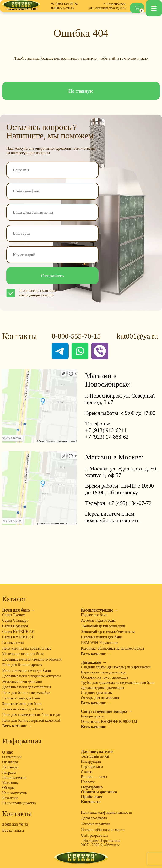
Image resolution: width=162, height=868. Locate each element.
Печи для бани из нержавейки (26, 692)
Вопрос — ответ (94, 777)
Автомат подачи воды (98, 620)
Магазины (10, 783)
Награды (9, 772)
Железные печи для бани (22, 682)
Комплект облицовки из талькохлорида (113, 648)
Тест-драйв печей (95, 756)
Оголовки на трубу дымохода (105, 677)
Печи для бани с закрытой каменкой (31, 720)
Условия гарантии (95, 824)
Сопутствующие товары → (107, 711)
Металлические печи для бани (27, 671)
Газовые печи (13, 643)
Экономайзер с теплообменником (108, 632)
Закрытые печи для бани (22, 704)
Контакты (91, 802)
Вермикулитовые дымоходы (104, 672)
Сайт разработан (94, 835)
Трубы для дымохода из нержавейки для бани (118, 683)
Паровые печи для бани (21, 698)
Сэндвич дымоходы (97, 693)
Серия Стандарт (15, 620)
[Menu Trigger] (154, 8)
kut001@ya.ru (137, 336)
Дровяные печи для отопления (27, 687)
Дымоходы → (94, 662)
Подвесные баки (94, 615)
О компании (12, 757)
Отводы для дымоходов (100, 698)
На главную (81, 91)
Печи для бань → (19, 610)
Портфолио (92, 787)
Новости (88, 782)
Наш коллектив (14, 793)
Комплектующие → (100, 610)
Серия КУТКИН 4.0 (18, 632)
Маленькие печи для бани (23, 654)
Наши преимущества (19, 803)
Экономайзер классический (103, 626)
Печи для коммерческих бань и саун (31, 715)
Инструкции (91, 761)
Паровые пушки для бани (102, 637)
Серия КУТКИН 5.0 (18, 637)
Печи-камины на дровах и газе (27, 648)
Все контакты (13, 830)
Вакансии (10, 798)
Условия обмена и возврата (103, 830)
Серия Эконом (14, 615)
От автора (10, 762)
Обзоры (8, 788)
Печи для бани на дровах (22, 665)
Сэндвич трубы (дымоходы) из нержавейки (116, 667)
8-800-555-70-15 (63, 8)
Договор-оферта (94, 818)
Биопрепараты (93, 716)
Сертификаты (92, 767)
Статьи (87, 772)
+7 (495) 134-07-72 (64, 4)
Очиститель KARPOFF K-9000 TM (109, 721)
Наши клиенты (14, 777)
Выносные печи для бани (22, 709)
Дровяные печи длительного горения (32, 659)
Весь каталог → (17, 726)
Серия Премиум (15, 626)
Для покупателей (97, 751)
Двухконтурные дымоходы (103, 688)
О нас (7, 752)
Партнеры (10, 767)
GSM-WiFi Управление (100, 643)
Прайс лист (92, 797)
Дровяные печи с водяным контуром (31, 676)
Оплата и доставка (99, 792)
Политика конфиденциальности (107, 812)
